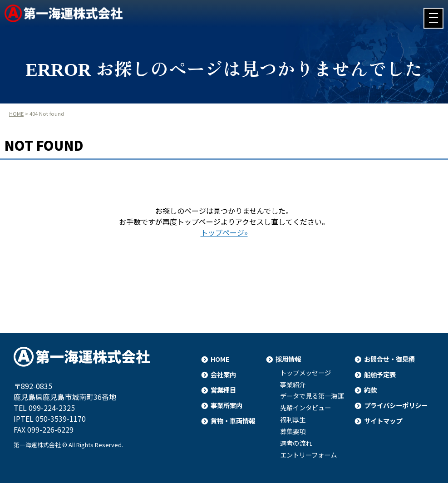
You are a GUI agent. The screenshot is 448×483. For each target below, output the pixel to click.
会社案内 (223, 374)
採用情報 (288, 359)
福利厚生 (293, 419)
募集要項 (293, 431)
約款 (370, 390)
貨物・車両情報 (233, 421)
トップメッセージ (305, 373)
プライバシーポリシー (396, 405)
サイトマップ (383, 421)
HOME (16, 113)
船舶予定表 (380, 374)
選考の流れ (296, 443)
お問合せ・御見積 (389, 359)
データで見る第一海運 (312, 396)
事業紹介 (293, 384)
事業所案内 (226, 405)
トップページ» (224, 232)
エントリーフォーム (308, 455)
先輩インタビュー (305, 408)
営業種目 (223, 390)
